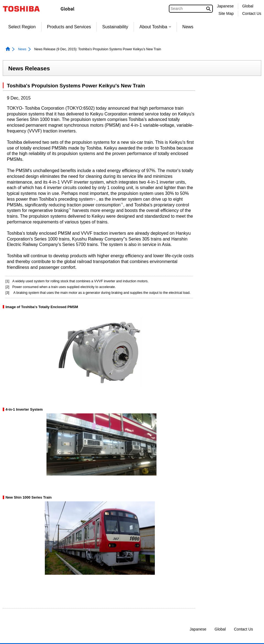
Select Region (22, 27)
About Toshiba (155, 27)
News (188, 27)
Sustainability (115, 27)
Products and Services (69, 27)
